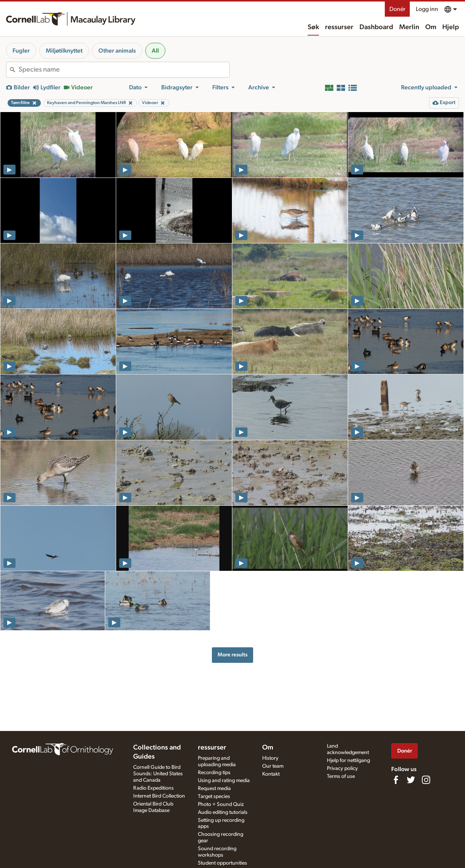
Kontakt (271, 774)
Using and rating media (224, 781)
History (270, 758)
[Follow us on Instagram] (426, 780)
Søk (313, 27)
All (155, 51)
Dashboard (376, 27)
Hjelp (451, 27)
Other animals (117, 51)
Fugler (21, 51)
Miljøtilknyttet (64, 51)
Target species (214, 796)
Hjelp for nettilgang (348, 760)
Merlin (409, 27)
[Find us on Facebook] (396, 780)
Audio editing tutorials (223, 812)
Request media (214, 789)
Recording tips (214, 773)
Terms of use (341, 776)
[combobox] (124, 70)
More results (232, 655)
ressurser (339, 27)
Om (431, 27)
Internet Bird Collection (159, 796)
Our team (273, 766)
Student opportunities (222, 863)
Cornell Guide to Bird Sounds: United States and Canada (158, 774)
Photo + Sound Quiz (221, 804)
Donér (397, 9)
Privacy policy (342, 768)
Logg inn (427, 9)
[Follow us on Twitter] (411, 780)
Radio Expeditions (153, 788)
